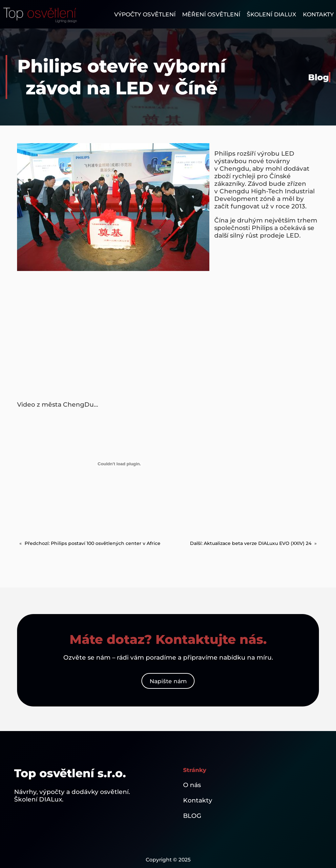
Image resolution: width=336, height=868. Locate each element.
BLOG (192, 816)
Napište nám (168, 681)
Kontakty (198, 800)
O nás (192, 785)
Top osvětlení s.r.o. (70, 773)
